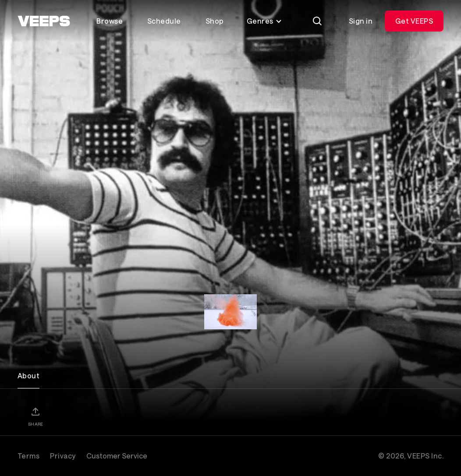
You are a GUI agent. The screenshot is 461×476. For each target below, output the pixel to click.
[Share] (35, 416)
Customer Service (117, 456)
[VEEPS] (44, 21)
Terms (28, 456)
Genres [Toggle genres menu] (264, 21)
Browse (110, 21)
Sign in (361, 21)
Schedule (164, 21)
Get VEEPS (414, 21)
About (28, 376)
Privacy (63, 456)
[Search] (317, 21)
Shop (215, 21)
